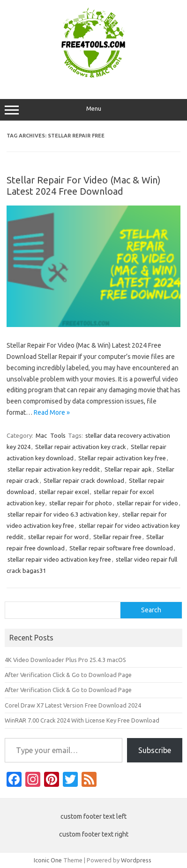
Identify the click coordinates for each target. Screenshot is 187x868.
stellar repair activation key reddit (54, 469)
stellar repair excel (64, 492)
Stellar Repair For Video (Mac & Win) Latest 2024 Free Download (84, 186)
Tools (58, 435)
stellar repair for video (147, 503)
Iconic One (48, 860)
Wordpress (136, 860)
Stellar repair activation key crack (81, 447)
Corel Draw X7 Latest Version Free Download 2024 (73, 705)
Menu (93, 110)
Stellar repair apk (128, 469)
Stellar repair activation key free (122, 458)
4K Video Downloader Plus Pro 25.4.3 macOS (65, 660)
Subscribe (155, 750)
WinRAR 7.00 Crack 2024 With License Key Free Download (82, 720)
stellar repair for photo (81, 503)
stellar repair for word (58, 537)
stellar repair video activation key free (59, 559)
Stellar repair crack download (84, 480)
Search (151, 610)
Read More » (52, 412)
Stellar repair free (117, 537)
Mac (41, 435)
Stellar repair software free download (121, 548)
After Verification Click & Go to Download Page (68, 675)
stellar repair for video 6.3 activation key (63, 514)
